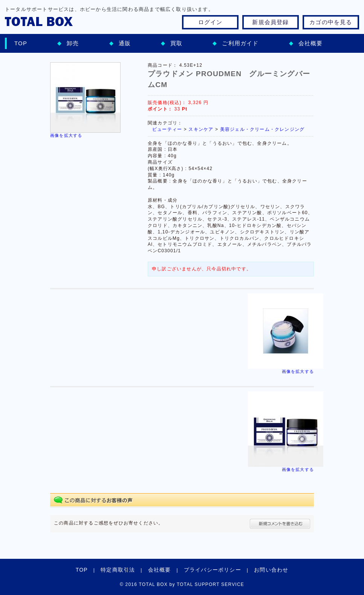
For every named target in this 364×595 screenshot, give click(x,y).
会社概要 (311, 43)
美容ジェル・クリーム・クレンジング (262, 129)
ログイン (210, 22)
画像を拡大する (66, 135)
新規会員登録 (270, 22)
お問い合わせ (271, 570)
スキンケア (201, 129)
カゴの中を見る (331, 22)
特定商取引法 (118, 570)
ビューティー (167, 129)
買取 (176, 43)
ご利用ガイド (240, 43)
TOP (21, 43)
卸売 (73, 43)
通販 (125, 43)
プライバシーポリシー (213, 570)
